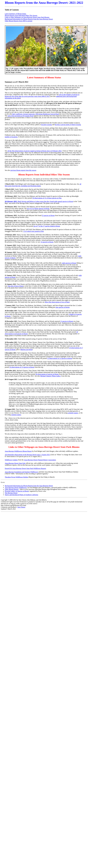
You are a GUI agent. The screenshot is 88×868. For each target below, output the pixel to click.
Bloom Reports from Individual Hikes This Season (21, 15)
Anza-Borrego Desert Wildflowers (16, 488)
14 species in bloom (47, 242)
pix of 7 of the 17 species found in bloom (47, 226)
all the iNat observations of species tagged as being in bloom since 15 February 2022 (35, 151)
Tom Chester (21, 507)
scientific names (73, 413)
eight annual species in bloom (64, 201)
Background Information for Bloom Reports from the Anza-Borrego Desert (29, 19)
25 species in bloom (48, 215)
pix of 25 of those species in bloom (38, 208)
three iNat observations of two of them (57, 302)
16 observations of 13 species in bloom (22, 367)
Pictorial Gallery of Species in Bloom (17, 491)
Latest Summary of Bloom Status (15, 14)
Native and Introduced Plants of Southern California (21, 495)
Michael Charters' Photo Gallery (51, 376)
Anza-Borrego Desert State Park (15, 463)
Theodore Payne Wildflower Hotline (16, 477)
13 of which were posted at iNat (33, 231)
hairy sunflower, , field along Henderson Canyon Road (36, 114)
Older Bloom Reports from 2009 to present (19, 21)
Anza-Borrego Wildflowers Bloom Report (18, 451)
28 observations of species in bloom (47, 374)
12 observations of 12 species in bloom (60, 358)
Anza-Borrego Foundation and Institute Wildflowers (22, 472)
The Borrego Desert (11, 493)
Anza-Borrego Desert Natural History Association (40, 460)
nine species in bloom (63, 307)
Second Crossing (46, 125)
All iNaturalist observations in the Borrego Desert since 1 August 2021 (27, 455)
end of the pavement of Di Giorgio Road (21, 116)
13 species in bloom (67, 321)
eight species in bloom (69, 263)
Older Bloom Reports (12, 489)
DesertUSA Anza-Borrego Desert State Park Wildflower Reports (25, 468)
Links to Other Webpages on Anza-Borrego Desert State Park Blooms (27, 17)
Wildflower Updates (11, 460)
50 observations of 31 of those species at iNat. (47, 198)
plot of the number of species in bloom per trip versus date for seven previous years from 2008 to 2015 (42, 95)
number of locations (11, 137)
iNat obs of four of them (16, 286)
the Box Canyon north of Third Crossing (68, 125)
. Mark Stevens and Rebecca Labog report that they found (29, 201)
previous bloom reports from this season (23, 170)
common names (16, 415)
